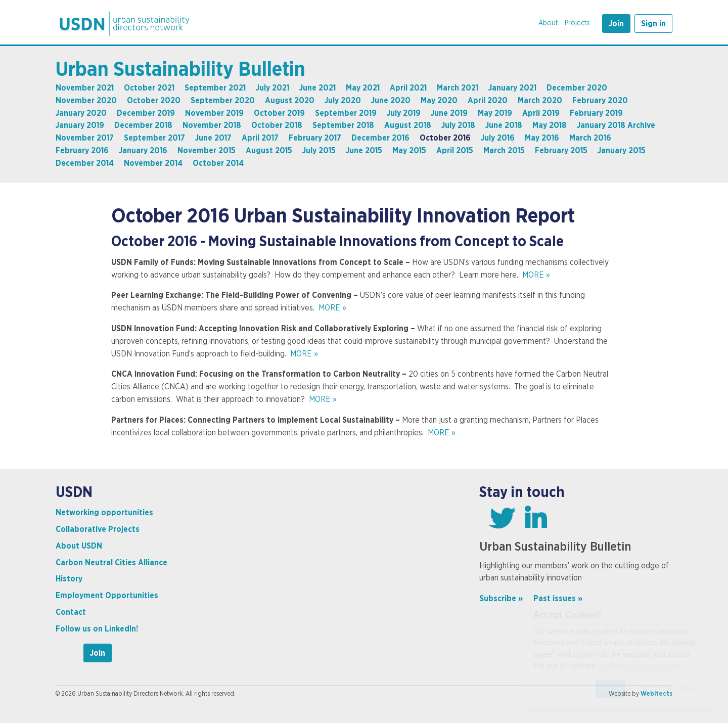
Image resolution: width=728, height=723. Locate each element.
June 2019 (449, 113)
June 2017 (213, 138)
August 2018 (408, 125)
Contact (71, 612)
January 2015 (622, 151)
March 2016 (590, 138)
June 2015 (364, 151)
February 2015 (561, 151)
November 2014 (153, 163)
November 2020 (86, 101)
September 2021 (215, 88)
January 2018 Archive (616, 125)
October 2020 (154, 101)
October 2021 (149, 88)
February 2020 (600, 101)
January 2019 (80, 125)
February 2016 (82, 151)
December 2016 (380, 138)
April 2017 (260, 138)
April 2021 (408, 88)
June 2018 (504, 125)
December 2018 (143, 125)
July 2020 (343, 101)
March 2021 (458, 88)
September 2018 (343, 125)
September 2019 (346, 113)
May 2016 (542, 138)
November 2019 (214, 113)
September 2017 (154, 138)
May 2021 (363, 88)
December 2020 (577, 88)
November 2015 (207, 151)
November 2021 (85, 88)
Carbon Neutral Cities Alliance (111, 563)
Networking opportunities (104, 513)
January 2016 (143, 151)
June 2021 (317, 88)
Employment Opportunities (107, 596)
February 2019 (596, 113)
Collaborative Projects (98, 529)
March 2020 (540, 101)
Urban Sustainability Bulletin (180, 70)
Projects (577, 23)
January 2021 (512, 88)
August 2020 (290, 101)
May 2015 (409, 151)
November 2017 (85, 138)
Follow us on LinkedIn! (97, 629)
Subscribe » (501, 599)
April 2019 (541, 113)
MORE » (536, 275)
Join (616, 24)
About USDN (79, 546)
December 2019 (146, 113)
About (548, 23)
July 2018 (458, 125)
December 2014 (85, 163)
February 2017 (315, 138)
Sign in (653, 24)
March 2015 (504, 151)
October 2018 (277, 125)
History (69, 579)
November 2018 (212, 125)
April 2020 (488, 101)
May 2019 (495, 113)
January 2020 (81, 113)
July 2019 (404, 113)
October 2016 (445, 138)
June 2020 (391, 101)
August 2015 (269, 151)
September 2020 (223, 101)
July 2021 (272, 88)
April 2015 (455, 151)
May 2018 (550, 125)
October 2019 (279, 113)
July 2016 (498, 138)
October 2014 (218, 163)
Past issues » (558, 599)
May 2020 (439, 101)
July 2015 (319, 151)
